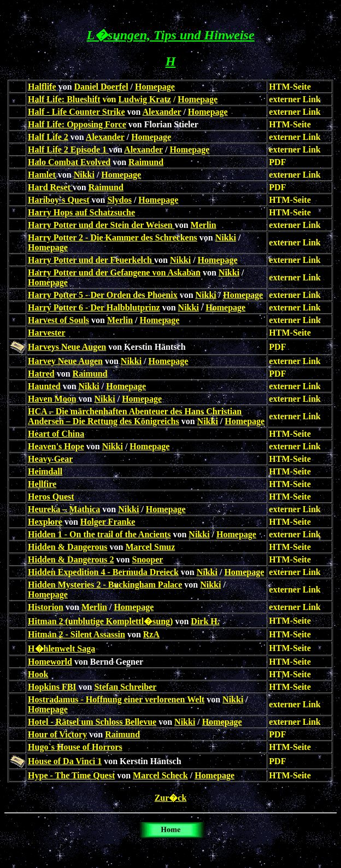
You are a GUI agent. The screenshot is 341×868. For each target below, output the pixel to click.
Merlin (204, 225)
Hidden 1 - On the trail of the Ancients (99, 534)
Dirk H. (205, 621)
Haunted (44, 386)
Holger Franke (108, 522)
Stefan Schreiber (125, 687)
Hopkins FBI (52, 687)
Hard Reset (50, 187)
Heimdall (45, 471)
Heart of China (56, 434)
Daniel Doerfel (101, 87)
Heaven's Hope (56, 446)
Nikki (84, 175)
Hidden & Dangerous (68, 547)
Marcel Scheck (160, 775)
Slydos (119, 200)
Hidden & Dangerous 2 (71, 559)
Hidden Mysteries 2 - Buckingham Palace (105, 585)
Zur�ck (171, 798)
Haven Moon (52, 399)
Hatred (41, 374)
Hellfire (42, 484)
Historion (46, 607)
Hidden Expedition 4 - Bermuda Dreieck (103, 572)
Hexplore (45, 522)
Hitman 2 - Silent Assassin (77, 634)
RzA (151, 634)
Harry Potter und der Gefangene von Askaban (114, 272)
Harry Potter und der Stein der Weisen (101, 225)
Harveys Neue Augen (67, 347)
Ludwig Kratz (144, 99)
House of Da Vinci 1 (65, 761)
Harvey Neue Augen (65, 361)
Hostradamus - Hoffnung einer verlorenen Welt (116, 699)
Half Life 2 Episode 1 (68, 149)
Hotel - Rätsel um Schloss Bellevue (92, 722)
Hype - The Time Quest (71, 775)
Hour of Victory (57, 734)
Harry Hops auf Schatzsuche (81, 212)
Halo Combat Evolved (69, 162)
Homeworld (50, 662)
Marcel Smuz (151, 547)
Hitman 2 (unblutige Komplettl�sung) (100, 621)
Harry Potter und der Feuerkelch (91, 260)
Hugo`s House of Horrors (75, 747)
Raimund (146, 162)
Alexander (162, 112)
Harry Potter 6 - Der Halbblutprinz (94, 307)
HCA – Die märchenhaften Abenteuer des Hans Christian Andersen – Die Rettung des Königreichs (135, 416)
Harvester (46, 333)
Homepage (155, 87)
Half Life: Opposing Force (77, 124)
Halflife (42, 87)
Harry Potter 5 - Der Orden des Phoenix (103, 295)
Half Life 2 (48, 137)
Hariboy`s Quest (58, 200)
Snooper (148, 559)
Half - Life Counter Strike (76, 112)
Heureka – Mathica (64, 509)
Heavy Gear (50, 459)
